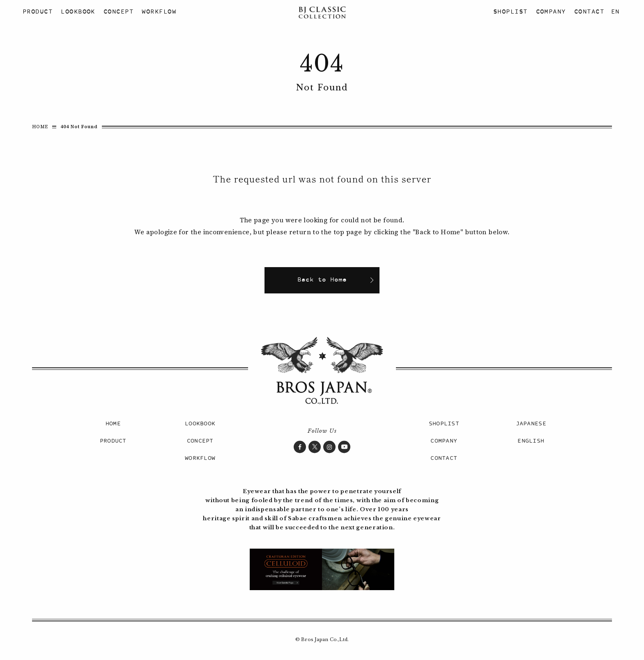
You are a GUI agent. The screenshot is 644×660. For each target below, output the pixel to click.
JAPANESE (531, 424)
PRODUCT (38, 12)
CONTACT (589, 12)
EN (615, 12)
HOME (40, 127)
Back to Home (322, 280)
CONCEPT (118, 12)
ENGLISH (531, 441)
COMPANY (551, 12)
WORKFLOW (159, 12)
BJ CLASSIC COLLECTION (322, 12)
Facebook (300, 447)
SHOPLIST (511, 12)
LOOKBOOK (78, 12)
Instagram (329, 447)
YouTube (344, 447)
